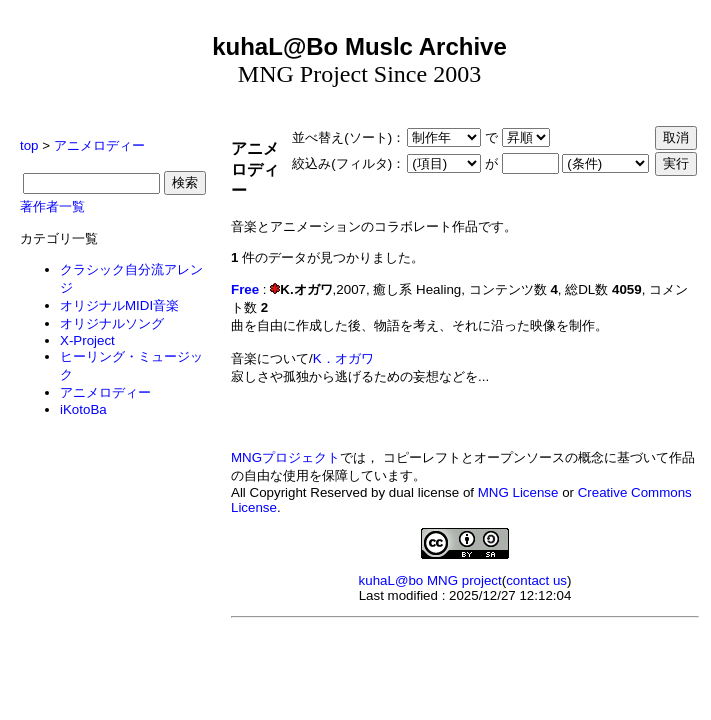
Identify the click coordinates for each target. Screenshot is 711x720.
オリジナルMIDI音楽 (119, 305)
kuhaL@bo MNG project (430, 580)
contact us (536, 580)
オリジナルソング (112, 323)
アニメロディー (99, 145)
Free (245, 289)
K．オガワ (343, 358)
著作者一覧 (52, 206)
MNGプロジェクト (285, 457)
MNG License (518, 492)
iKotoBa (83, 409)
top (29, 145)
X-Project (87, 340)
